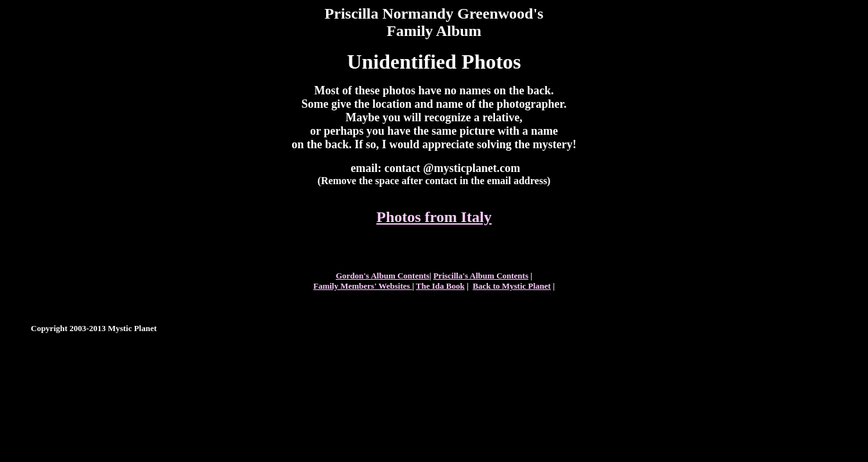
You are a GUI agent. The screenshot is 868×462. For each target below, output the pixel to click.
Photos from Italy (434, 217)
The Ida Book (440, 286)
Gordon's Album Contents (383, 276)
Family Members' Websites (363, 286)
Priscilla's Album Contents (481, 276)
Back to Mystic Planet (512, 286)
